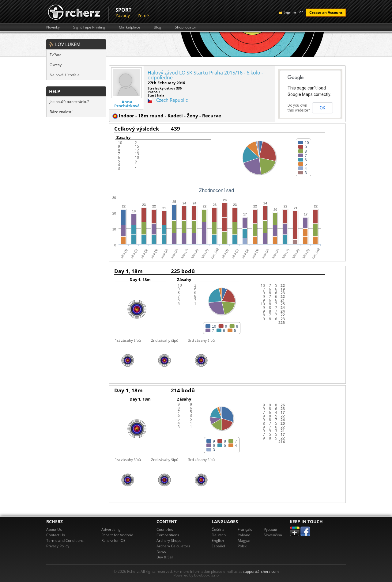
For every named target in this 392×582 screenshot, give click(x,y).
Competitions (168, 535)
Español (218, 546)
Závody (123, 15)
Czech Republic (172, 100)
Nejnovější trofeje (65, 75)
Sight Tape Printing (89, 27)
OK (322, 108)
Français (245, 529)
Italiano (244, 535)
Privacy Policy (58, 546)
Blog (158, 27)
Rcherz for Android (117, 535)
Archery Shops (169, 540)
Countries (165, 529)
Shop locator (186, 27)
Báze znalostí (61, 112)
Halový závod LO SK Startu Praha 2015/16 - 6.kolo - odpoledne (205, 75)
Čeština (218, 529)
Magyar (244, 540)
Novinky (53, 27)
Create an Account (326, 12)
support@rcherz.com (261, 571)
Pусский (270, 529)
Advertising (111, 529)
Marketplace (130, 27)
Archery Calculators (173, 546)
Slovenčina (273, 535)
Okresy (56, 65)
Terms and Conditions (65, 540)
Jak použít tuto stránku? (69, 102)
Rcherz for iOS (113, 540)
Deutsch (219, 535)
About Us (54, 529)
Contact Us (56, 535)
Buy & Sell (165, 557)
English (218, 540)
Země (143, 15)
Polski (243, 546)
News (161, 552)
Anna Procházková (127, 104)
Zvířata (56, 55)
